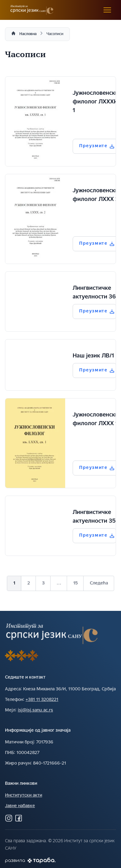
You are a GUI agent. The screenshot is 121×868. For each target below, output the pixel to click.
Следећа (99, 583)
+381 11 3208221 (42, 700)
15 (75, 583)
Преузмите (97, 146)
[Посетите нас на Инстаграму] (9, 818)
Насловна (28, 34)
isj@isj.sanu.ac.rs (35, 710)
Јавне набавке (20, 806)
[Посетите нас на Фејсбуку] (19, 818)
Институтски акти (24, 795)
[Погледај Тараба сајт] (42, 860)
